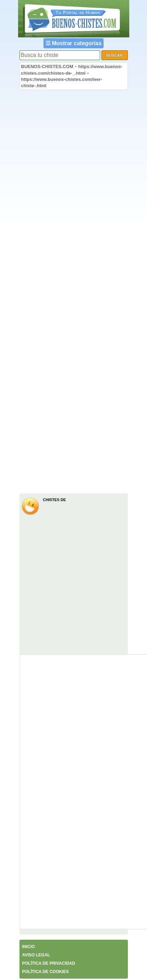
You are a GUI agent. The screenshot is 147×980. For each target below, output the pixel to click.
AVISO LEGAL (36, 955)
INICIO (29, 947)
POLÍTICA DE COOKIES (46, 972)
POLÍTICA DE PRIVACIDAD (49, 963)
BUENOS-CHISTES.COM (47, 67)
